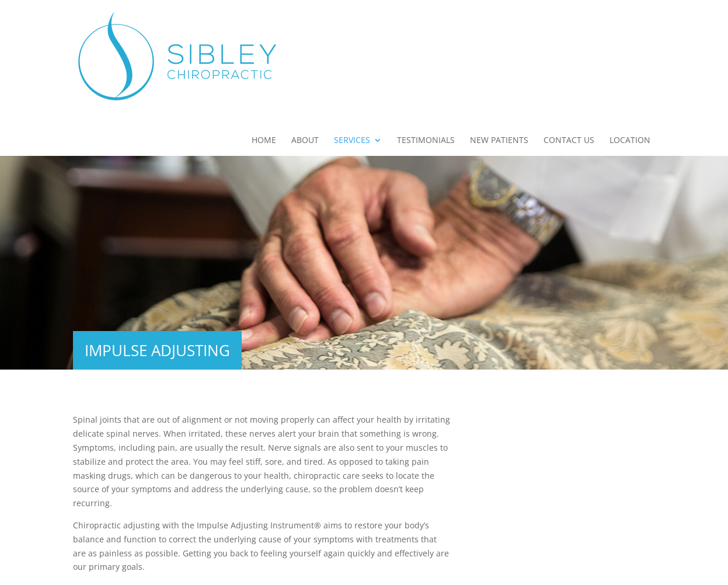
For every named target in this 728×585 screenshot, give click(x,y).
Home (264, 41)
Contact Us (569, 41)
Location (630, 41)
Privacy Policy (341, 569)
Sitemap (287, 569)
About (305, 41)
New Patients (499, 41)
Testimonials (426, 41)
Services (352, 41)
